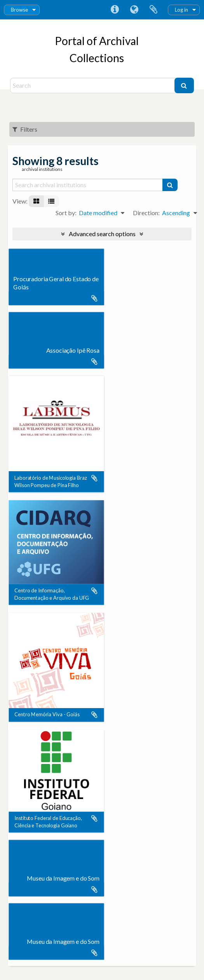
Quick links (115, 10)
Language (134, 10)
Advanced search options (102, 234)
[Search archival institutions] (88, 185)
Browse (19, 10)
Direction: (146, 213)
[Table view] (51, 201)
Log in (181, 10)
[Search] (93, 85)
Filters (25, 129)
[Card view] (36, 201)
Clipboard (153, 10)
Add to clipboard (94, 298)
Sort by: (66, 213)
